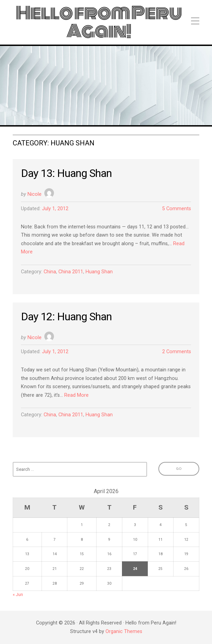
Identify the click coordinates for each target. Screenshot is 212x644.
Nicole (35, 194)
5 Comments (177, 209)
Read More (76, 395)
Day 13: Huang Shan (66, 173)
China (50, 272)
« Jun (18, 594)
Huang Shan (99, 272)
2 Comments (177, 352)
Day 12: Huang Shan (66, 317)
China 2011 (71, 272)
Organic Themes (124, 631)
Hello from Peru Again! (99, 22)
